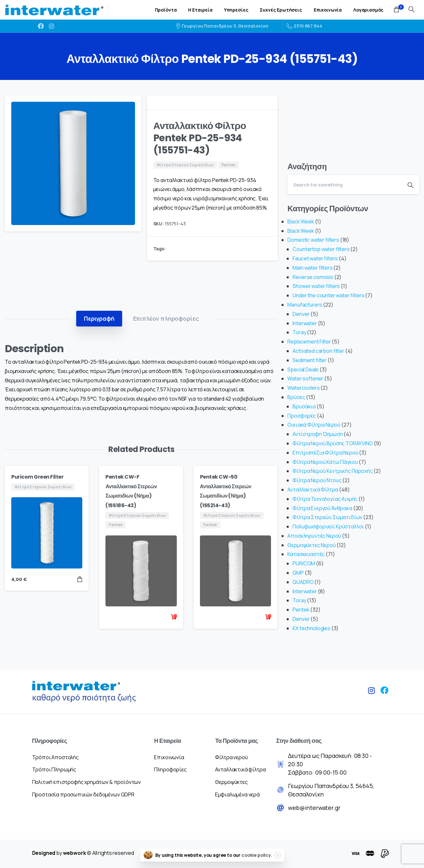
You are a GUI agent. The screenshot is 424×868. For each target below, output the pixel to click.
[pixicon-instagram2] (372, 693)
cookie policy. (257, 855)
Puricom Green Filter (37, 477)
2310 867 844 (304, 26)
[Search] (345, 185)
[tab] (99, 318)
